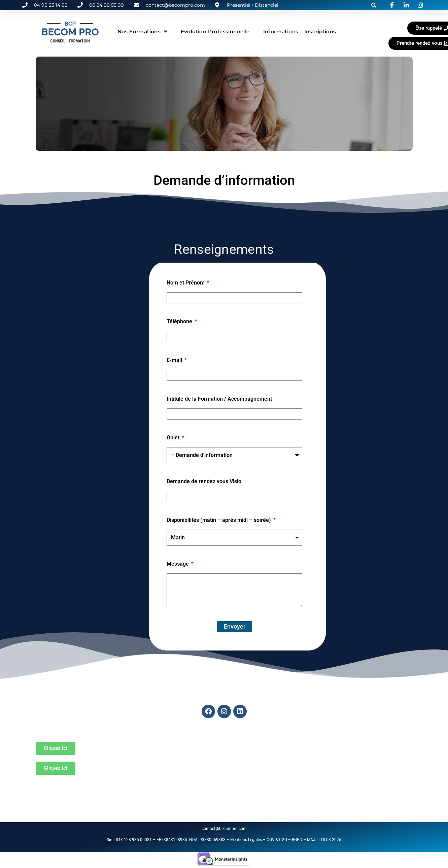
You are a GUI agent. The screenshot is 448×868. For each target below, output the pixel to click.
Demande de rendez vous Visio (204, 481)
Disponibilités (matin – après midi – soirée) (219, 520)
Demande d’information (224, 180)
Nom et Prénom (186, 283)
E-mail (175, 360)
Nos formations (142, 31)
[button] (374, 5)
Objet (174, 438)
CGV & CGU (277, 840)
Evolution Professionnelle (215, 31)
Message (178, 564)
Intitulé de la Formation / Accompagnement (219, 399)
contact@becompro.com (225, 829)
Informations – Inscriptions (300, 31)
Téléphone (180, 321)
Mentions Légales (246, 840)
